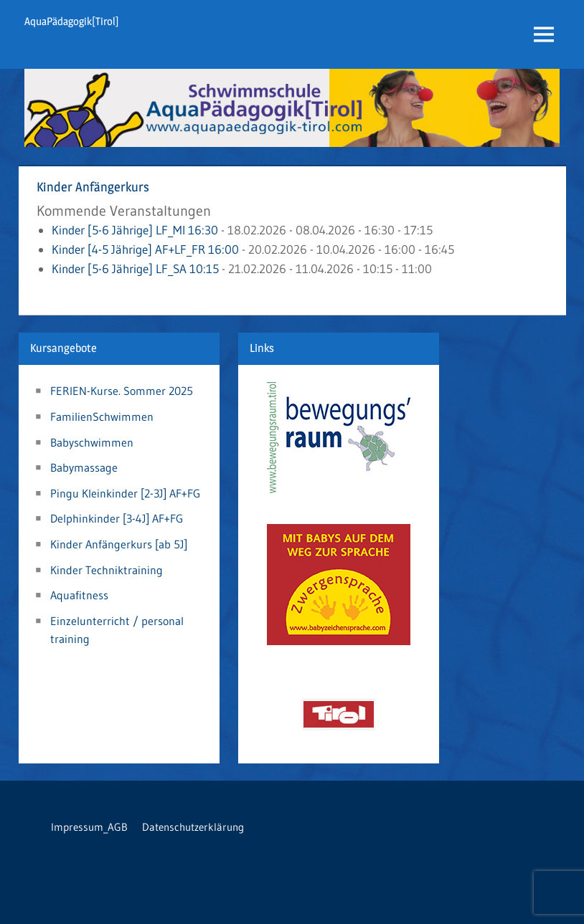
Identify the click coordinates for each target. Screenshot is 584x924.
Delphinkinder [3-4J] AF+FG (117, 518)
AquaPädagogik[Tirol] (72, 21)
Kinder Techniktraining (107, 570)
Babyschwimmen (92, 442)
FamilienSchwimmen (102, 416)
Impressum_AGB (89, 827)
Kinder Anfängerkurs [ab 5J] (119, 544)
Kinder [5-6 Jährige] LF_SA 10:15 (135, 268)
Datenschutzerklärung (193, 827)
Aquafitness (79, 595)
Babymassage (84, 467)
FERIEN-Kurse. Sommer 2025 (122, 391)
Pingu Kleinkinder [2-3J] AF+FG (125, 493)
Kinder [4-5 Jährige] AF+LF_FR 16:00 (145, 249)
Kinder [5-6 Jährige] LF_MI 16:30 (135, 230)
